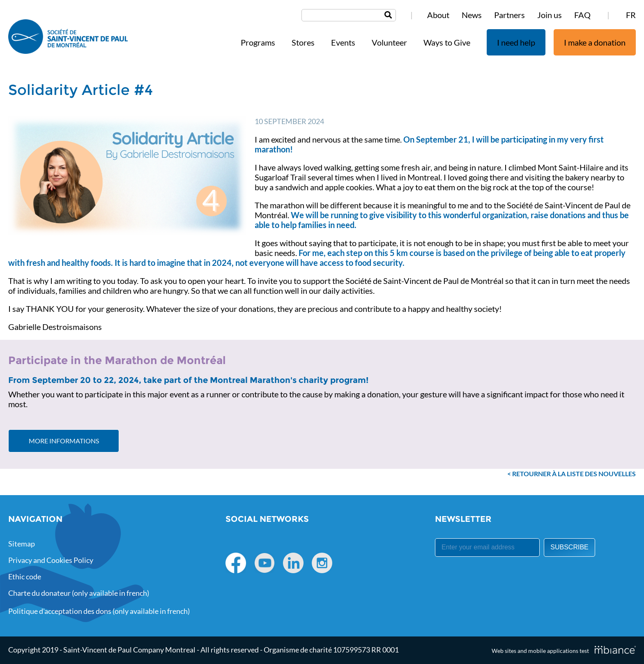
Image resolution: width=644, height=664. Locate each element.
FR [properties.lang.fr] (631, 15)
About (438, 15)
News (472, 15)
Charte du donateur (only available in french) (79, 593)
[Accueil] (68, 37)
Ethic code (25, 576)
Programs (258, 42)
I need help (516, 42)
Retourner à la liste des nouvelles (574, 474)
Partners (509, 15)
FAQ (582, 15)
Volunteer (389, 42)
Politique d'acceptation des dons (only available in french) (99, 611)
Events (343, 42)
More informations (64, 441)
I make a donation (595, 42)
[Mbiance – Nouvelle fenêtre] (615, 650)
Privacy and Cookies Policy (51, 560)
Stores (303, 42)
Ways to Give (447, 42)
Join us (550, 15)
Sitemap (22, 544)
